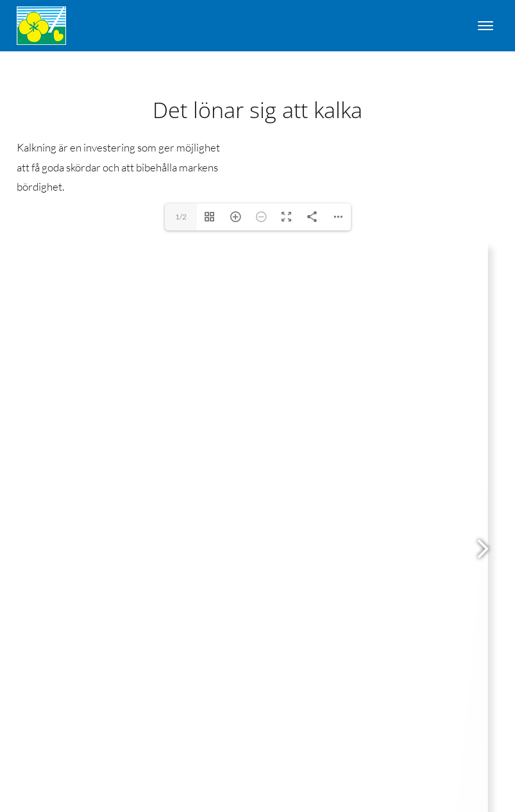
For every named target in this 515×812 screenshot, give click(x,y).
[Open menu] (485, 26)
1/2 (181, 217)
